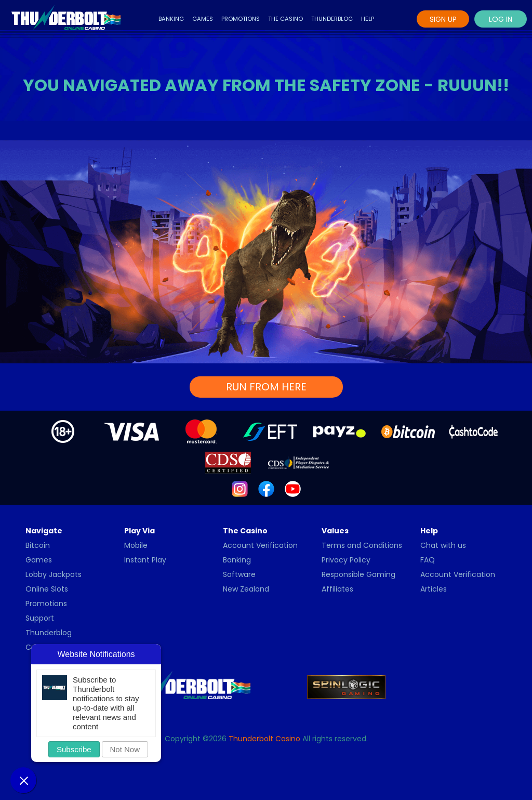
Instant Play (145, 560)
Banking (171, 19)
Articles (434, 589)
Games (203, 19)
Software (239, 574)
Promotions (241, 19)
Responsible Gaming (358, 574)
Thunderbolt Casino (264, 739)
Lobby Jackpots (54, 574)
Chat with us (443, 545)
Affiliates (337, 589)
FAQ (428, 560)
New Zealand (246, 589)
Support (40, 618)
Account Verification (260, 545)
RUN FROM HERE (266, 387)
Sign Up (443, 19)
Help (368, 19)
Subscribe (74, 749)
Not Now (125, 749)
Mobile (136, 545)
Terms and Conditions (362, 545)
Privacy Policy (346, 560)
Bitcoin (38, 545)
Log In (501, 19)
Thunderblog (332, 19)
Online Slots (47, 589)
